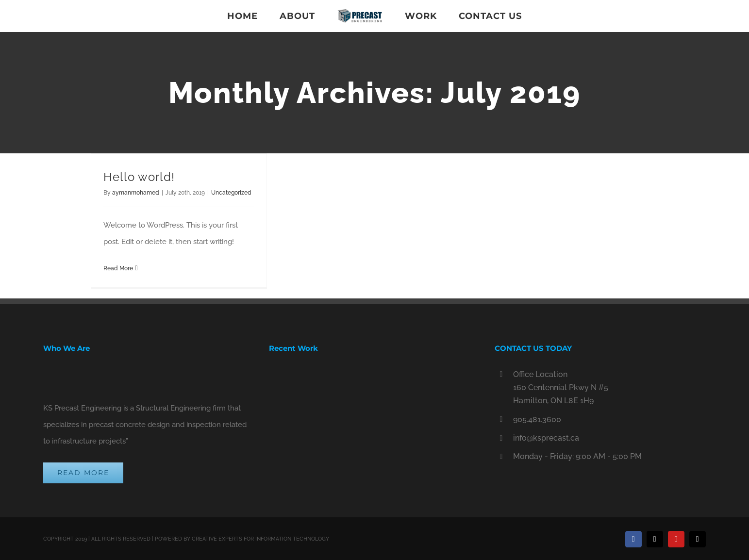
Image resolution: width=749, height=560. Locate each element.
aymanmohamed (136, 193)
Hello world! (139, 177)
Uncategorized (231, 193)
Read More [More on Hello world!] (118, 268)
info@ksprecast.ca (546, 438)
